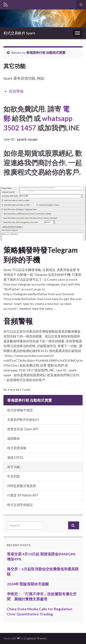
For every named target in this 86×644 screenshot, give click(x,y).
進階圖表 (14, 438)
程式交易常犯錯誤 (20, 505)
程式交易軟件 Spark (19, 33)
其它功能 (14, 467)
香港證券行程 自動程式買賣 (46, 53)
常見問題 (14, 476)
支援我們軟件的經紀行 (23, 420)
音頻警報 (16, 91)
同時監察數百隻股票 (22, 486)
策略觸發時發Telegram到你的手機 (41, 255)
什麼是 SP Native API (23, 495)
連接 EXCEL (15, 457)
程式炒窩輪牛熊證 (20, 410)
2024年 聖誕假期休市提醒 (28, 584)
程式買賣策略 (17, 448)
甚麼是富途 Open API (23, 429)
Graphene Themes (35, 638)
